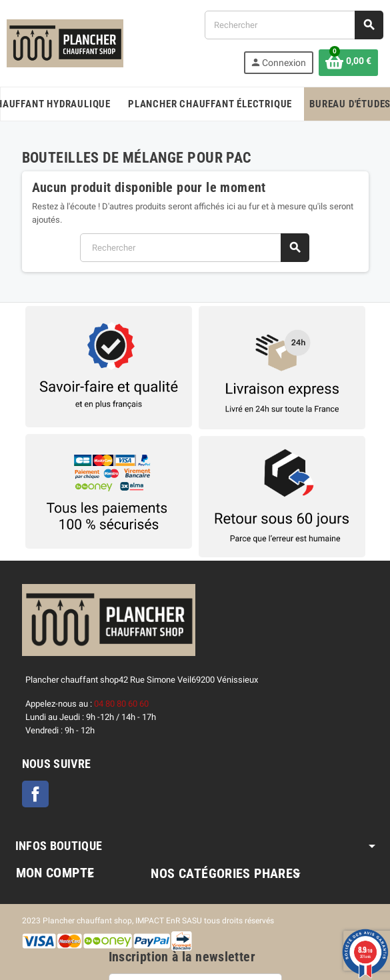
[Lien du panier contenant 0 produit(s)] (348, 63)
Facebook (35, 794)
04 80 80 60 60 (121, 704)
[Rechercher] (294, 25)
